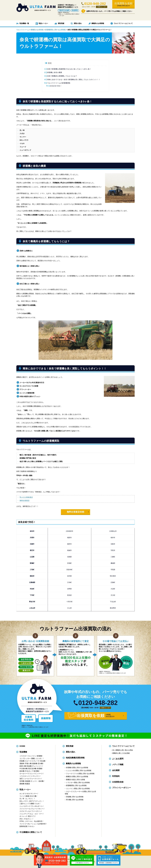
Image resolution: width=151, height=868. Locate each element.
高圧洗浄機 (32, 769)
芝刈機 (40, 764)
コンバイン (32, 756)
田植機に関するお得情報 (75, 797)
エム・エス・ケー (36, 814)
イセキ (37, 804)
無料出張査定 (25, 500)
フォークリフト (35, 779)
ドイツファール (25, 809)
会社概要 (116, 770)
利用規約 (116, 776)
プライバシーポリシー (122, 788)
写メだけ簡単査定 (26, 497)
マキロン (31, 826)
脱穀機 (35, 764)
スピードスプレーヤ (32, 761)
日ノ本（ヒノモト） (27, 799)
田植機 (22, 761)
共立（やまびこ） (26, 819)
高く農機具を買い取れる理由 (123, 750)
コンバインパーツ (36, 774)
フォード (35, 809)
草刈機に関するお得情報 (75, 800)
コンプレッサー (25, 759)
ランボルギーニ (37, 806)
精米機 (22, 771)
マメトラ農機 (24, 796)
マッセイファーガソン (33, 811)
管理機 (22, 781)
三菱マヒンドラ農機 (27, 804)
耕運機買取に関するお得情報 (76, 785)
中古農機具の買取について (31, 832)
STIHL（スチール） (26, 821)
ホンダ (22, 794)
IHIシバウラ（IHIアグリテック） (31, 801)
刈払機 (43, 761)
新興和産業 (23, 826)
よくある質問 (118, 759)
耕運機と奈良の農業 (55, 72)
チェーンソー (37, 766)
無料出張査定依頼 (75, 512)
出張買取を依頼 (123, 4)
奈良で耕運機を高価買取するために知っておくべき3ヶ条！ (69, 69)
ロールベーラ (24, 774)
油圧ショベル (24, 779)
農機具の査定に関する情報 (75, 780)
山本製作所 (42, 824)
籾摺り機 (23, 766)
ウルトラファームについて (123, 23)
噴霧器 (27, 784)
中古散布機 (23, 769)
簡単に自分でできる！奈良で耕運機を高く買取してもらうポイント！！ (74, 80)
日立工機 (33, 796)
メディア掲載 (118, 765)
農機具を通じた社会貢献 (121, 753)
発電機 (39, 769)
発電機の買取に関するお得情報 (77, 768)
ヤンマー (34, 794)
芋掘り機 (28, 764)
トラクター (23, 756)
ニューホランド (25, 806)
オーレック (23, 816)
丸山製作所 (38, 821)
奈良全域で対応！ (56, 86)
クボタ (27, 794)
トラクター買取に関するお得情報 (78, 783)
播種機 (22, 784)
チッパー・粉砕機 (37, 781)
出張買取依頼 (118, 782)
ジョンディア (24, 814)
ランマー (36, 776)
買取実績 (61, 23)
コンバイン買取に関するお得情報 (78, 789)
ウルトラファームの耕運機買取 (59, 83)
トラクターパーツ (26, 776)
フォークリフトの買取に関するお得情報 (80, 774)
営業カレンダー (102, 7)
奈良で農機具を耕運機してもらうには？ (62, 76)
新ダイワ (31, 816)
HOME (22, 746)
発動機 (27, 781)
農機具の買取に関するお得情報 (77, 777)
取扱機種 (23, 752)
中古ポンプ (29, 771)
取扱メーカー (43, 23)
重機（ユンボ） (37, 759)
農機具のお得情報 (98, 23)
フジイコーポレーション (28, 824)
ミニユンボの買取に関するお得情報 (79, 771)
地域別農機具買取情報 (75, 758)
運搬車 (22, 764)
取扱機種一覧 (24, 23)
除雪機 (36, 771)
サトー (41, 809)
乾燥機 (29, 766)
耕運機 (39, 756)
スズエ (22, 811)
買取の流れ (78, 23)
